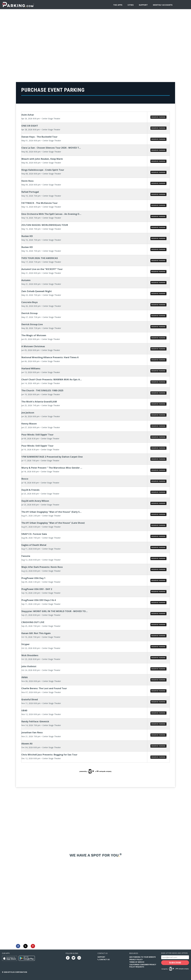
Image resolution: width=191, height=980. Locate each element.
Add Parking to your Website (143, 957)
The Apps (118, 5)
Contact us (102, 953)
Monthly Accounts (163, 5)
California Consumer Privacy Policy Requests (143, 966)
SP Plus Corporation (18, 972)
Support (143, 5)
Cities (131, 5)
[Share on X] (25, 946)
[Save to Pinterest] (33, 946)
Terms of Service (137, 962)
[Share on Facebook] (18, 946)
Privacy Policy (136, 960)
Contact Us (104, 960)
